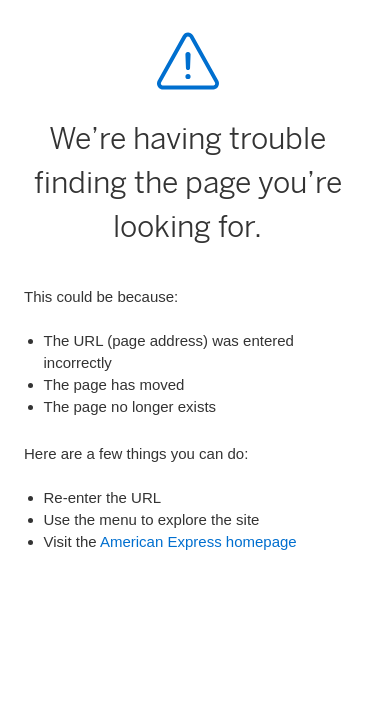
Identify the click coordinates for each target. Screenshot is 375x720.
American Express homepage (198, 541)
